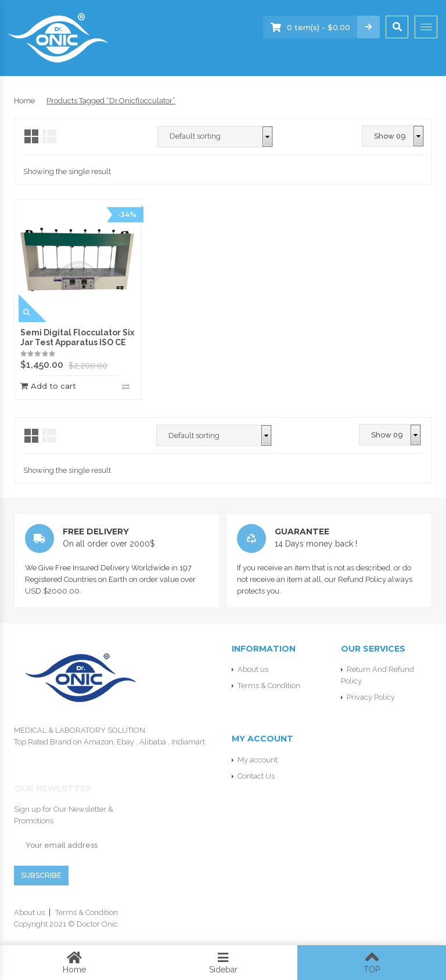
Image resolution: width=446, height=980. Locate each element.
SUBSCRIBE (41, 875)
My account (258, 760)
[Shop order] (215, 137)
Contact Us (256, 776)
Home (24, 101)
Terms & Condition (269, 686)
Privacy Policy (371, 697)
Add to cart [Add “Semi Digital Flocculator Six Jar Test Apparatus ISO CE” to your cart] (53, 386)
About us (253, 669)
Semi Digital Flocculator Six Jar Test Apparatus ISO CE (77, 337)
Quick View (33, 308)
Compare (126, 387)
